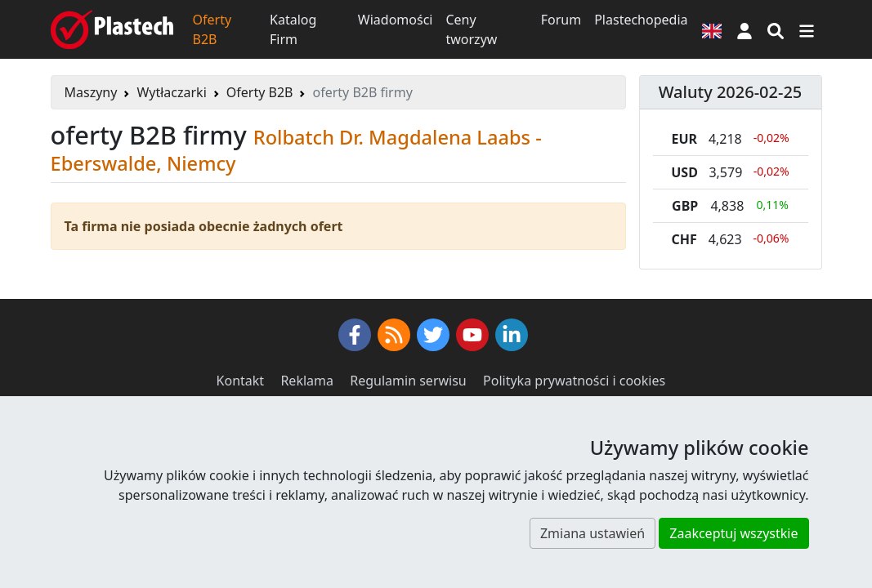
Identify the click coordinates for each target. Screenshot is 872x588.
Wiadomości (396, 20)
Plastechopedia (641, 20)
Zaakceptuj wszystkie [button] (733, 533)
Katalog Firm (293, 29)
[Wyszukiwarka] (776, 29)
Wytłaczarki (171, 92)
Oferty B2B (212, 29)
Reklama (307, 381)
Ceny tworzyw (471, 29)
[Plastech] (112, 29)
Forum (561, 20)
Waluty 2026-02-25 (731, 92)
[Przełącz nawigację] (807, 29)
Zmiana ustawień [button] (593, 533)
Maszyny (91, 92)
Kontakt (241, 381)
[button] (745, 29)
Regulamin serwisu (408, 381)
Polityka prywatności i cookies (574, 381)
